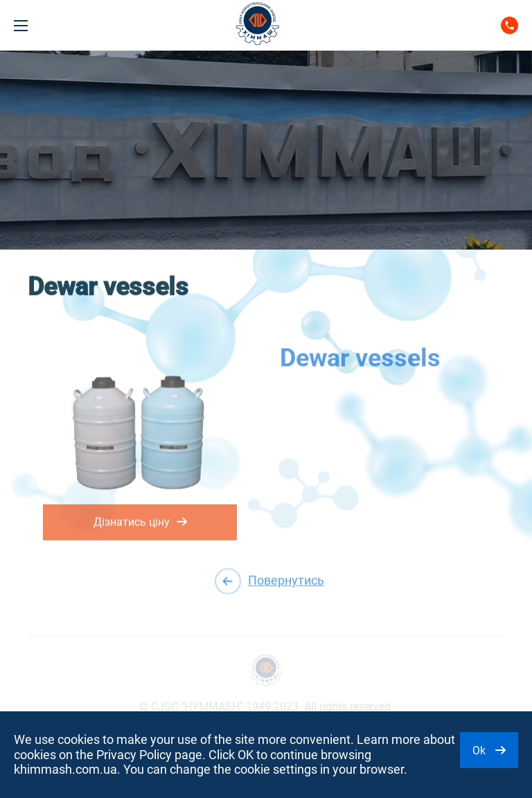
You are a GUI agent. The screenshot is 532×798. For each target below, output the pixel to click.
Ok (489, 751)
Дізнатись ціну (140, 519)
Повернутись (269, 581)
